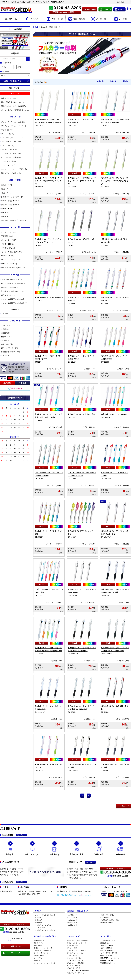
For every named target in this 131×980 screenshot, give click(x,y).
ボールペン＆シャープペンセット (14, 220)
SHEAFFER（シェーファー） (12, 260)
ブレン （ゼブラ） (8, 134)
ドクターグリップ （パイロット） (14, 138)
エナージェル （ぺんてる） (11, 153)
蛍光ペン (5, 216)
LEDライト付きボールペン (11, 201)
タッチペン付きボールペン (11, 205)
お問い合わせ (91, 9)
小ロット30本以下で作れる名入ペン (15, 303)
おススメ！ (33, 19)
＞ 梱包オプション (72, 923)
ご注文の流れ (6, 333)
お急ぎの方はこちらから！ (15, 924)
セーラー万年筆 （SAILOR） (12, 252)
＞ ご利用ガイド (72, 915)
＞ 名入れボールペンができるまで (44, 930)
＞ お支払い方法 (72, 925)
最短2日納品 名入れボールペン (13, 102)
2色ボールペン (7, 189)
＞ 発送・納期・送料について (109, 915)
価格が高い (98, 82)
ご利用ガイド (122, 2)
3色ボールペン (7, 193)
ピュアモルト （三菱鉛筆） (11, 157)
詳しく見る (20, 835)
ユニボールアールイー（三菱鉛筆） (14, 169)
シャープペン (6, 212)
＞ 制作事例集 (38, 923)
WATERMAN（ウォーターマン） (13, 268)
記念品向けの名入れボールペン (13, 291)
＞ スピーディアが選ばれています (44, 915)
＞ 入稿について (72, 920)
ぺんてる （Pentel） (9, 248)
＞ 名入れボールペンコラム (42, 925)
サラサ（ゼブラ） (8, 130)
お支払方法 (5, 340)
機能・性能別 (76, 19)
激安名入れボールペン (9, 98)
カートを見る (15, 939)
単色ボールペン (7, 185)
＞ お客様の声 (38, 920)
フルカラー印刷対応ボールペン (13, 279)
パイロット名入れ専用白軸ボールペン (15, 110)
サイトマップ (6, 355)
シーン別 (120, 19)
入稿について (6, 325)
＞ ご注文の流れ (72, 918)
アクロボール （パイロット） (12, 142)
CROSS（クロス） (8, 256)
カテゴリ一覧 (11, 19)
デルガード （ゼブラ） (10, 165)
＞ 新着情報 (37, 918)
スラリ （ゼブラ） (8, 146)
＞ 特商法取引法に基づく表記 (109, 920)
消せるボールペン (8, 209)
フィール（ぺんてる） (9, 149)
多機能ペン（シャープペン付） (13, 197)
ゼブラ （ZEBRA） (8, 244)
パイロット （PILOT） (10, 240)
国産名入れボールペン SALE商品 (13, 106)
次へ (123, 806)
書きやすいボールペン (9, 287)
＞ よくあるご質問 (39, 928)
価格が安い (113, 82)
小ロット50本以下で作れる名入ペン (15, 299)
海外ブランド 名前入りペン (11, 173)
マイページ (107, 9)
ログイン (121, 9)
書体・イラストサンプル (10, 348)
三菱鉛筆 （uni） (8, 236)
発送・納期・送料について (10, 344)
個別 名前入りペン (8, 295)
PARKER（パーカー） (9, 264)
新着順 (125, 82)
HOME (36, 27)
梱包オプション (7, 337)
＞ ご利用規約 (104, 918)
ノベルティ (5, 314)
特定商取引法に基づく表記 (10, 352)
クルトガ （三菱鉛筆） (10, 161)
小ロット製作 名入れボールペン (13, 283)
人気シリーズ (55, 19)
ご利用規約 (5, 329)
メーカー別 (98, 19)
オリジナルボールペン (9, 232)
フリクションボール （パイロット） (15, 126)
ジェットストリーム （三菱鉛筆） (14, 122)
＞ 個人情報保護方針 (106, 923)
